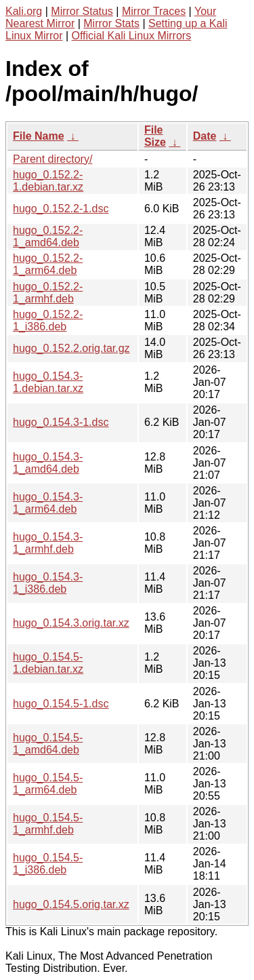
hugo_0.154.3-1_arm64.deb (48, 503)
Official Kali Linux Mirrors (132, 36)
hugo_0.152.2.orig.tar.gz (71, 348)
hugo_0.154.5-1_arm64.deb (48, 784)
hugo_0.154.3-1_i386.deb (48, 583)
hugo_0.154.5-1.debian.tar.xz (48, 663)
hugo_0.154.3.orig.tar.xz (71, 623)
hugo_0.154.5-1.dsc (61, 704)
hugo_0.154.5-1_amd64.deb (48, 744)
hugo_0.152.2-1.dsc (61, 209)
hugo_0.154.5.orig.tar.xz (71, 904)
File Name (39, 136)
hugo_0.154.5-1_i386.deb (48, 864)
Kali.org (24, 11)
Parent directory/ (52, 159)
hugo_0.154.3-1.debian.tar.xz (48, 382)
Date (205, 136)
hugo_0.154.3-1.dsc (61, 422)
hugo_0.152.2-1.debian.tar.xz (48, 181)
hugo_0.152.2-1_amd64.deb (48, 236)
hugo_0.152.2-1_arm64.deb (48, 264)
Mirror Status (82, 11)
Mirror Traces (154, 11)
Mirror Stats (111, 23)
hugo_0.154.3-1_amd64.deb (48, 463)
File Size (155, 136)
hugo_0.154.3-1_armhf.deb (48, 543)
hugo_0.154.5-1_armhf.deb (48, 824)
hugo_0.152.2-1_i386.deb (48, 320)
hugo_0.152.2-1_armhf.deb (48, 293)
